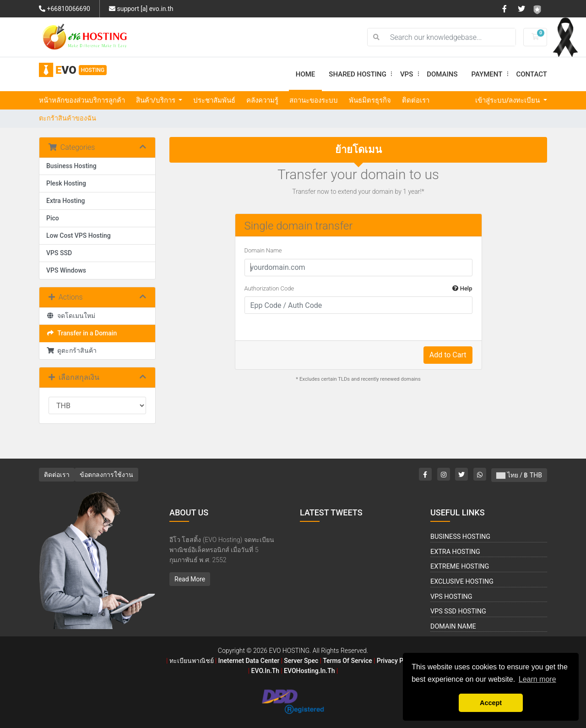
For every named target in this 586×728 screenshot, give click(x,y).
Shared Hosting (361, 74)
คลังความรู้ (262, 100)
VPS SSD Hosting (458, 611)
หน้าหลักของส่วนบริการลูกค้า (82, 100)
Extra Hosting (65, 201)
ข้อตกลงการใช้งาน (106, 475)
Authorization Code (358, 289)
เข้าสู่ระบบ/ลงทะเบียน (509, 100)
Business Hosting (71, 166)
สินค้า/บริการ (157, 100)
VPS (410, 74)
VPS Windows (66, 270)
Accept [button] (491, 703)
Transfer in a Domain (81, 333)
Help (462, 288)
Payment (491, 74)
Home (306, 74)
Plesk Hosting (66, 183)
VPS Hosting (451, 597)
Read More (190, 579)
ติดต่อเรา (416, 100)
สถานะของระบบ (314, 100)
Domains (442, 74)
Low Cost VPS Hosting (79, 235)
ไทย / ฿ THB (519, 475)
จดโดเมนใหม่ (71, 316)
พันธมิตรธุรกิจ (370, 100)
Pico (53, 218)
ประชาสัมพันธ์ (214, 100)
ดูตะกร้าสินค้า (71, 350)
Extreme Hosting (460, 567)
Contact (532, 74)
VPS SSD (59, 253)
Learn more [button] (537, 679)
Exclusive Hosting (462, 582)
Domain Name (263, 250)
